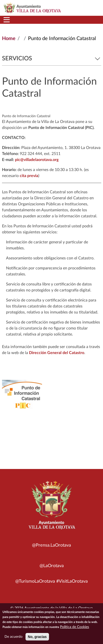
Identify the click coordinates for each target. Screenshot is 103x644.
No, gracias (37, 637)
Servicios (52, 59)
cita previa (29, 176)
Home (9, 39)
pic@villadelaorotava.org (37, 160)
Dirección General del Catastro (57, 353)
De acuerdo (13, 637)
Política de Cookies (74, 628)
